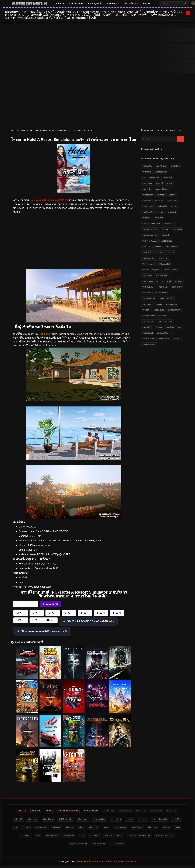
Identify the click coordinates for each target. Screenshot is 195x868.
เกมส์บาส (177, 339)
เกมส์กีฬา (171, 195)
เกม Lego (159, 252)
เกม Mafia (178, 281)
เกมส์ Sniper (158, 327)
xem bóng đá (140, 845)
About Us (22, 811)
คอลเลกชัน (113, 4)
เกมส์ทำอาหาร (177, 287)
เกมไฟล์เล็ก (147, 201)
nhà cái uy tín (161, 845)
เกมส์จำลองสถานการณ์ (151, 178)
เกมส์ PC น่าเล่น (76, 4)
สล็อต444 (161, 820)
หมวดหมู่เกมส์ (95, 4)
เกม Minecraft (171, 304)
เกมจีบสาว (159, 218)
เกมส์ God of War (149, 298)
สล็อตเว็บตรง (137, 811)
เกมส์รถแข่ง (159, 201)
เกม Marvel (178, 229)
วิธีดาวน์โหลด (131, 4)
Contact (38, 811)
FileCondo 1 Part (26, 604)
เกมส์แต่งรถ (147, 293)
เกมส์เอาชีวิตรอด (162, 189)
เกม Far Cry (164, 258)
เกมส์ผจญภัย (147, 172)
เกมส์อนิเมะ (160, 212)
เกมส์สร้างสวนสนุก (174, 327)
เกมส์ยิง (169, 183)
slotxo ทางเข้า (88, 820)
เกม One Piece (160, 293)
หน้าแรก (60, 4)
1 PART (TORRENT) (44, 620)
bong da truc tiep (91, 845)
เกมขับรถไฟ (164, 235)
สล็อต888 (114, 828)
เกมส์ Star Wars (171, 247)
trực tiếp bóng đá (117, 845)
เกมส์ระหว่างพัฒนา (149, 345)
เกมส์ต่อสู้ (161, 195)
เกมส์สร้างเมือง (148, 206)
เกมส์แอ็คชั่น (176, 166)
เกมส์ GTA (171, 252)
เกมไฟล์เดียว (147, 166)
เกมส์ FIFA (146, 247)
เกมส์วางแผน (147, 183)
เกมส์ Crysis (163, 287)
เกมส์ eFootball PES (150, 281)
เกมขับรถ (174, 206)
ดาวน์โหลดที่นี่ (50, 604)
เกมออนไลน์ (166, 281)
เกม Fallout (147, 304)
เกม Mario (159, 304)
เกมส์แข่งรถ (165, 229)
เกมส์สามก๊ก (169, 224)
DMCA (52, 811)
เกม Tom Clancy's (165, 322)
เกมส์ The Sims (161, 275)
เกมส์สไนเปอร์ (148, 333)
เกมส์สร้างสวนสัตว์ (166, 298)
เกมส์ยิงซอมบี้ (147, 212)
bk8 (53, 828)
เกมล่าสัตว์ (146, 327)
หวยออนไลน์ (145, 820)
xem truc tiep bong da (64, 845)
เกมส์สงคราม (172, 201)
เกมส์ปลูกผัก (173, 212)
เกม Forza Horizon (170, 270)
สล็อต (127, 828)
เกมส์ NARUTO (159, 310)
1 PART (21, 613)
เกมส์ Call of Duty (149, 235)
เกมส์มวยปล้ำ (147, 252)
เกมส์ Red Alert (164, 339)
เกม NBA (146, 310)
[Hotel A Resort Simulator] (74, 322)
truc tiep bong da (35, 845)
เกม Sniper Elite (148, 322)
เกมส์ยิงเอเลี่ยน (166, 241)
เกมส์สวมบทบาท (161, 172)
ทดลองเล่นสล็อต (126, 820)
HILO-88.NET (119, 811)
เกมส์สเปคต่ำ (168, 178)
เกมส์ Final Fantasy (150, 241)
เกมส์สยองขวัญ (148, 195)
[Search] (187, 4)
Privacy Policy (99, 811)
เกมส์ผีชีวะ (158, 247)
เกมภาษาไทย (147, 189)
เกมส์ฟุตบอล (147, 218)
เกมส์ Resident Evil (150, 229)
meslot (36, 820)
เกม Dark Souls (148, 339)
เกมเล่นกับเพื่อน (162, 333)
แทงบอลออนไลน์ (82, 828)
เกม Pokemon (148, 264)
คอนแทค (147, 4)
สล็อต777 (175, 820)
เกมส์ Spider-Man (149, 258)
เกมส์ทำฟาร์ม (162, 206)
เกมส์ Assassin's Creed (151, 224)
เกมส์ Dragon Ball (164, 264)
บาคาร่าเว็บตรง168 (23, 828)
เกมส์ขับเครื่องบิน (149, 316)
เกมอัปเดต (162, 316)
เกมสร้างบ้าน (147, 275)
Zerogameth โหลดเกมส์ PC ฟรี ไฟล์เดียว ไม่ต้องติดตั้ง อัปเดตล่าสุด (106, 863)
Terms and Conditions (73, 811)
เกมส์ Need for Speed (151, 270)
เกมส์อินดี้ (159, 183)
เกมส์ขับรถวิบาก (174, 310)
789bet (41, 828)
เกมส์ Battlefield (148, 287)
